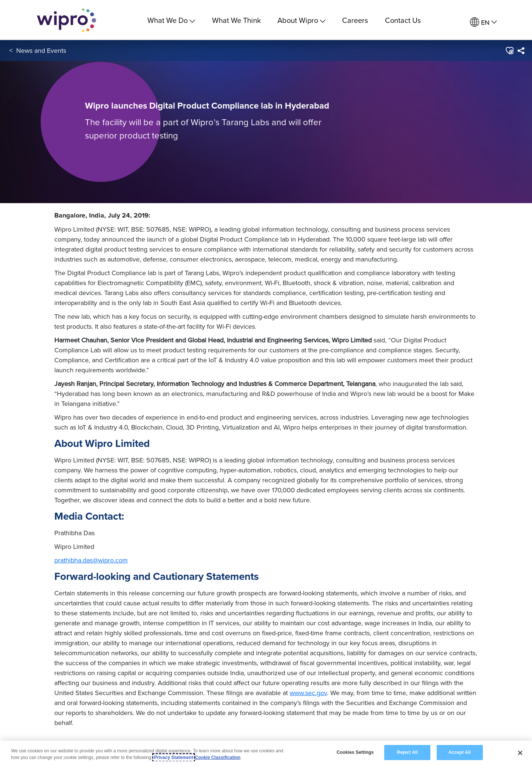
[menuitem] (483, 22)
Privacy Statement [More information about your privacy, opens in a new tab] (174, 758)
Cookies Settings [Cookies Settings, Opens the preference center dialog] (355, 752)
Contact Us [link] (403, 20)
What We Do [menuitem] (171, 20)
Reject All (407, 752)
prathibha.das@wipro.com (91, 560)
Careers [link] (355, 20)
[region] (266, 753)
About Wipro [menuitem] (301, 20)
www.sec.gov (308, 693)
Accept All (460, 752)
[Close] (520, 753)
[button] (509, 51)
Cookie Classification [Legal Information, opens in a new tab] (218, 758)
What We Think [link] (236, 20)
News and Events (41, 51)
